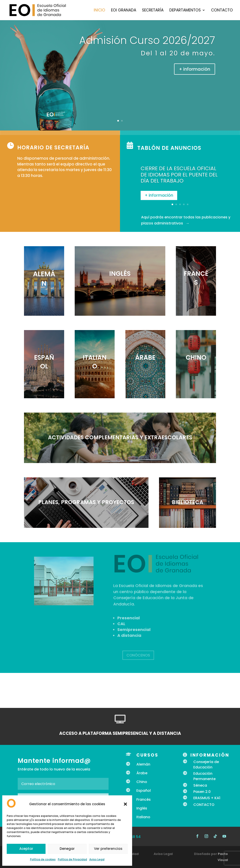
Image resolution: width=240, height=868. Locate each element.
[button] (125, 804)
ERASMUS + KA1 (207, 798)
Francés (144, 799)
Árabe (142, 773)
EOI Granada (124, 11)
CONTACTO (204, 805)
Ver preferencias (108, 849)
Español (144, 791)
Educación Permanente (204, 776)
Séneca (200, 785)
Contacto (222, 11)
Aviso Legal (97, 859)
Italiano (143, 817)
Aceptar (26, 849)
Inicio (99, 11)
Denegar (67, 849)
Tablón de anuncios (169, 148)
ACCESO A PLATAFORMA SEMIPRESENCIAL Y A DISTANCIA (120, 733)
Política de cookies (43, 859)
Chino (142, 782)
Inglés (142, 808)
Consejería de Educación (206, 765)
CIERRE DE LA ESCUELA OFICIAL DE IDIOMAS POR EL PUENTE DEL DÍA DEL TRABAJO (179, 178)
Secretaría (153, 11)
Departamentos (185, 11)
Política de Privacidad (72, 859)
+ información (195, 69)
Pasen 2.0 (202, 792)
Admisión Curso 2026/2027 (147, 40)
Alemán (143, 764)
